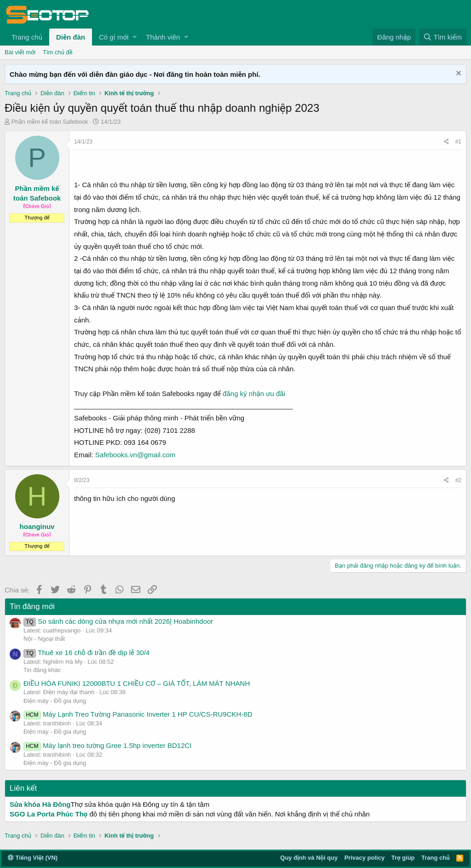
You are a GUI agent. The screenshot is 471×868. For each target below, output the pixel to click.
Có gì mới (114, 37)
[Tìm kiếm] (443, 37)
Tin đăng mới (32, 606)
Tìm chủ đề (58, 52)
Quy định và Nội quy (309, 858)
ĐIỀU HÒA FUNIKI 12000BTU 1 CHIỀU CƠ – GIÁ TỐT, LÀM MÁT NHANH (137, 683)
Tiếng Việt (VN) (33, 858)
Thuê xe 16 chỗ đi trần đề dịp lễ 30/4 (86, 652)
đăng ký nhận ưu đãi (254, 394)
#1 (458, 142)
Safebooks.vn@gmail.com (135, 455)
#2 (458, 480)
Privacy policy (365, 858)
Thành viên (163, 37)
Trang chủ (27, 37)
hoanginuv (37, 526)
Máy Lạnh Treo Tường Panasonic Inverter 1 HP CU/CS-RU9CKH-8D (138, 714)
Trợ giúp (403, 858)
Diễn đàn (71, 37)
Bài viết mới (20, 52)
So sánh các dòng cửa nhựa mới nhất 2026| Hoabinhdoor (118, 621)
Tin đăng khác (42, 670)
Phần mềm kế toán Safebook (50, 122)
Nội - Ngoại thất (44, 639)
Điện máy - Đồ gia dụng (55, 701)
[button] (135, 37)
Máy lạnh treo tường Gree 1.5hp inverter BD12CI (108, 745)
